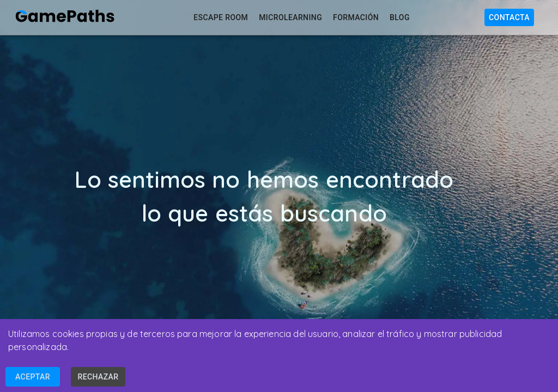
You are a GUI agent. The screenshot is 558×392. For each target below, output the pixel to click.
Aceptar (33, 377)
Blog (399, 18)
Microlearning (289, 18)
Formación (355, 18)
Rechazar (98, 377)
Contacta (509, 17)
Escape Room (220, 18)
